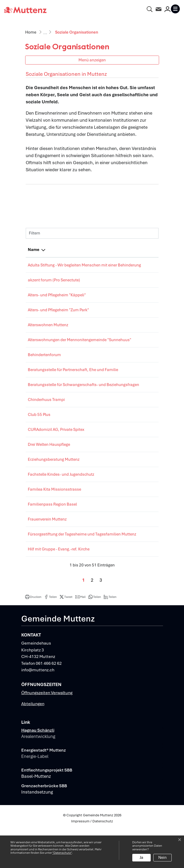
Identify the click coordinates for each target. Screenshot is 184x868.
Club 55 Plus (39, 440)
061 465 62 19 (128, 331)
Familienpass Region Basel (52, 536)
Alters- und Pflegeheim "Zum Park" (58, 316)
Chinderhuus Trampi (46, 425)
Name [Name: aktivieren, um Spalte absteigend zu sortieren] (34, 250)
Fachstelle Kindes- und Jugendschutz (61, 506)
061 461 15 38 (128, 425)
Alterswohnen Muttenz (48, 331)
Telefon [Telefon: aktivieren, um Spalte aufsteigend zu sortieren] (122, 250)
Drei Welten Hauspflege (49, 476)
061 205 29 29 (128, 367)
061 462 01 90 (128, 551)
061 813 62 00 (128, 265)
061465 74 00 (127, 461)
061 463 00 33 (128, 476)
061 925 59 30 (128, 506)
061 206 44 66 (128, 286)
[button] (33, 635)
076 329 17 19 (128, 346)
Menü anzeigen (92, 60)
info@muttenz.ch (38, 708)
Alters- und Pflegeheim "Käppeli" (57, 301)
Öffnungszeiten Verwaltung (47, 730)
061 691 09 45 (128, 536)
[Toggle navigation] (175, 9)
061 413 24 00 (128, 404)
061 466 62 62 (49, 701)
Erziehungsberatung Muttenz (54, 491)
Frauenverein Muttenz (47, 551)
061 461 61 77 (128, 382)
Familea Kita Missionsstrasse (54, 521)
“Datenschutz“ (62, 853)
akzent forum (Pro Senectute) (54, 286)
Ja (141, 858)
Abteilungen (33, 741)
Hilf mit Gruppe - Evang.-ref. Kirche (59, 587)
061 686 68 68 (128, 491)
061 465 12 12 (128, 301)
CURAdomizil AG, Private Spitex (56, 461)
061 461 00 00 (128, 316)
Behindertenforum (44, 367)
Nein (162, 858)
